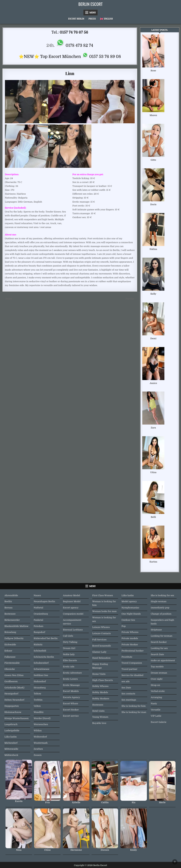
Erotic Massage (71, 685)
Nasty (154, 703)
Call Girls (68, 636)
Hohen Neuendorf (14, 700)
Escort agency (71, 608)
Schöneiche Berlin (44, 657)
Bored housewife (102, 646)
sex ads (125, 681)
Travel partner (129, 669)
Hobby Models (100, 692)
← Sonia (7, 299)
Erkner (8, 651)
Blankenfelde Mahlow (16, 626)
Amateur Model (71, 595)
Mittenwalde (11, 749)
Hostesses (98, 705)
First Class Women (103, 595)
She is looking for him (134, 706)
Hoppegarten (12, 706)
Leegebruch (11, 724)
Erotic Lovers (70, 679)
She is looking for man (134, 712)
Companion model (73, 614)
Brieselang (10, 632)
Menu (93, 13)
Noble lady (69, 654)
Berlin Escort (91, 4)
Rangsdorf (40, 632)
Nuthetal (39, 608)
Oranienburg (41, 614)
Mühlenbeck (11, 755)
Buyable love (99, 723)
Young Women (100, 717)
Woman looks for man (104, 611)
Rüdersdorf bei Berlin (46, 638)
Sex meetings (129, 700)
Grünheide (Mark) (14, 688)
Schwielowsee (42, 669)
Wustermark (41, 743)
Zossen (38, 755)
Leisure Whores (101, 627)
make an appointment (163, 660)
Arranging (156, 697)
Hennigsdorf (11, 694)
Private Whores (130, 632)
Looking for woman (162, 636)
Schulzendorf (41, 663)
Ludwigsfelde (12, 731)
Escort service (71, 716)
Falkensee (10, 657)
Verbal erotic (158, 691)
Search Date (157, 654)
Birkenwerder (12, 620)
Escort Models (71, 691)
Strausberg (40, 688)
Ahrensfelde (11, 595)
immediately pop (160, 608)
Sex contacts (128, 694)
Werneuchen (41, 724)
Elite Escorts (70, 660)
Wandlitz (39, 712)
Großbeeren (11, 681)
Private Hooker (130, 645)
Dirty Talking (70, 642)
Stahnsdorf (40, 681)
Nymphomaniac (130, 608)
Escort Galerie (159, 722)
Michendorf (11, 743)
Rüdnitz (38, 645)
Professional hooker (132, 651)
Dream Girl (69, 648)
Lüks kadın (11, 737)
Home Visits (99, 674)
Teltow (37, 694)
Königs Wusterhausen (17, 718)
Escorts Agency (71, 697)
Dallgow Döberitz (14, 638)
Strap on (155, 685)
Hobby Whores (100, 686)
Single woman (159, 601)
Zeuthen (38, 749)
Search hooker (159, 642)
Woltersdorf (40, 737)
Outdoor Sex (128, 620)
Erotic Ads (69, 667)
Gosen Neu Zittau (14, 675)
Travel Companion (132, 663)
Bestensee (10, 614)
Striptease (156, 630)
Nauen (37, 595)
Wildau (38, 731)
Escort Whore (71, 703)
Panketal (39, 620)
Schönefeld (40, 651)
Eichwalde (10, 645)
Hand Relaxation (101, 658)
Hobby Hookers (101, 699)
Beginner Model (72, 601)
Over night (157, 679)
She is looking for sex (162, 595)
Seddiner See (41, 675)
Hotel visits (98, 711)
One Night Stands (131, 614)
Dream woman (159, 673)
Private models (130, 638)
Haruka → (131, 299)
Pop (124, 626)
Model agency (129, 601)
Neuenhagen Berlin (44, 601)
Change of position (161, 614)
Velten (37, 706)
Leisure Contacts (102, 633)
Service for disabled (132, 675)
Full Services (99, 640)
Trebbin (38, 700)
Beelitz (8, 601)
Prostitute (127, 657)
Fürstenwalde (12, 663)
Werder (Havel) (42, 718)
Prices (92, 19)
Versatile (156, 710)
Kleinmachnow (13, 712)
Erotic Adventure (72, 673)
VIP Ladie (156, 716)
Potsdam (39, 626)
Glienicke (10, 669)
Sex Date (126, 688)
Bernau (8, 608)
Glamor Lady (99, 652)
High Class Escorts (103, 680)
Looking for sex (159, 648)
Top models (157, 667)
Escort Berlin (76, 19)
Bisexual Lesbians (73, 630)
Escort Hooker (71, 710)
